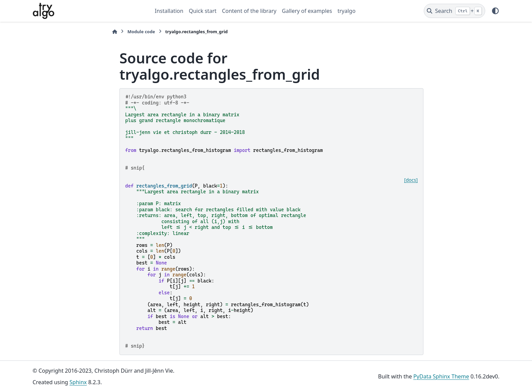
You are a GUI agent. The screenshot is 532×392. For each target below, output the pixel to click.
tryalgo (347, 11)
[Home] (115, 32)
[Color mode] (495, 11)
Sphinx (78, 382)
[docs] (411, 180)
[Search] (454, 11)
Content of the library (249, 11)
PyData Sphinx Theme (441, 376)
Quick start (203, 11)
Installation (169, 11)
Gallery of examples (307, 11)
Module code (141, 32)
